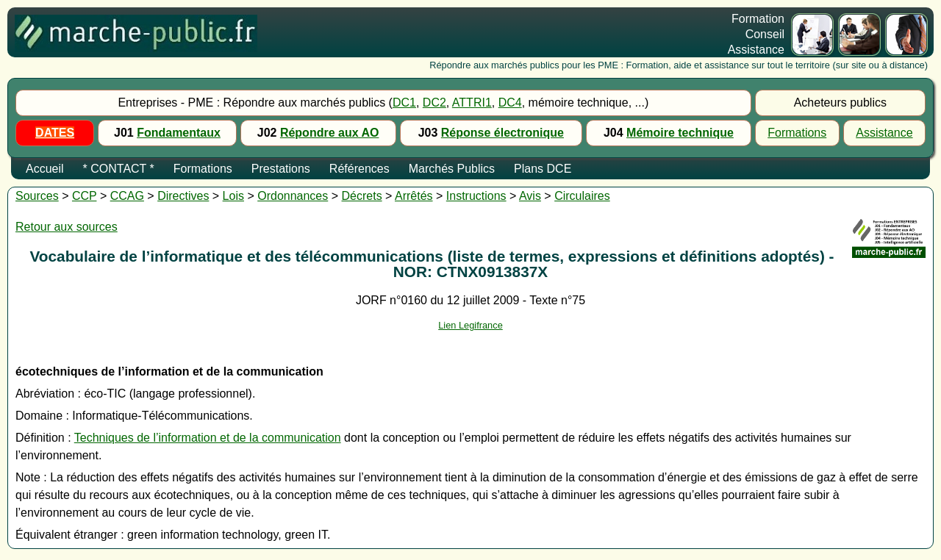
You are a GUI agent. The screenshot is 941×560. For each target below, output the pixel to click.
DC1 (404, 103)
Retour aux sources (67, 227)
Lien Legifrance (470, 325)
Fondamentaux (179, 133)
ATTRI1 (472, 103)
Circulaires (582, 196)
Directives (183, 196)
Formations (797, 133)
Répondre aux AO (330, 133)
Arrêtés (414, 196)
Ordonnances (293, 196)
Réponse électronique (502, 133)
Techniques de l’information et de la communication (208, 438)
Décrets (362, 196)
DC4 (510, 103)
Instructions (476, 196)
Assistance (884, 133)
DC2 (434, 103)
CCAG (127, 196)
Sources (37, 196)
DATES (55, 133)
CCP (85, 196)
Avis (530, 196)
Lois (233, 196)
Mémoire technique (680, 133)
